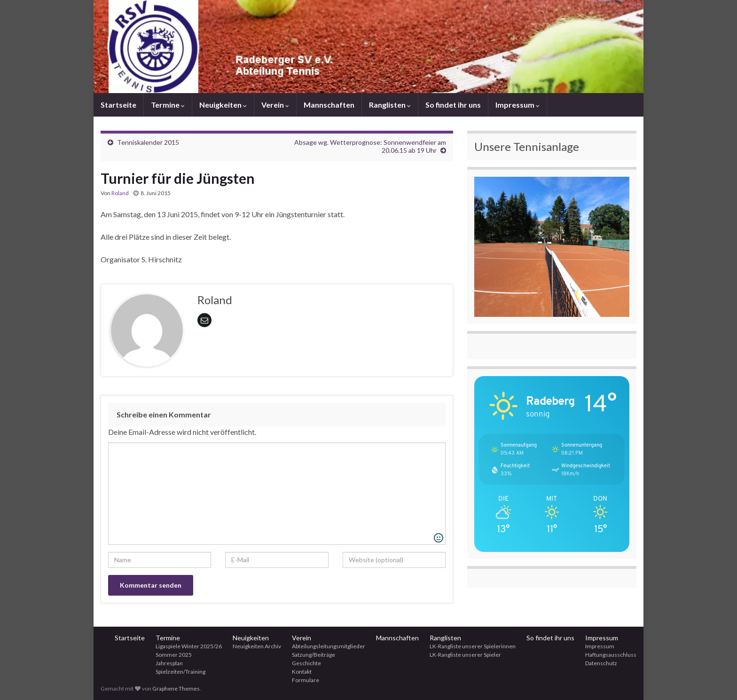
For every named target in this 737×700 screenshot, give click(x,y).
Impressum (517, 105)
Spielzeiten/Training (180, 672)
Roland (120, 193)
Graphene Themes (176, 688)
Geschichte (306, 663)
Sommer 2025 (174, 655)
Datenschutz (601, 663)
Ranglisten (390, 105)
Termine (168, 105)
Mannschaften (329, 105)
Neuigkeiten (223, 105)
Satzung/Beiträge (314, 655)
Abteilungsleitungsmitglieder (329, 646)
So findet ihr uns (453, 105)
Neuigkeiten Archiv (257, 646)
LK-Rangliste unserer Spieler (465, 655)
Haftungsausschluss (611, 655)
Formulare (306, 680)
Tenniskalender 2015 (148, 142)
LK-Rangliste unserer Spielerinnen (473, 646)
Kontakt (302, 672)
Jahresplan (169, 663)
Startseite (118, 105)
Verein (275, 105)
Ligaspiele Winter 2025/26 (189, 646)
